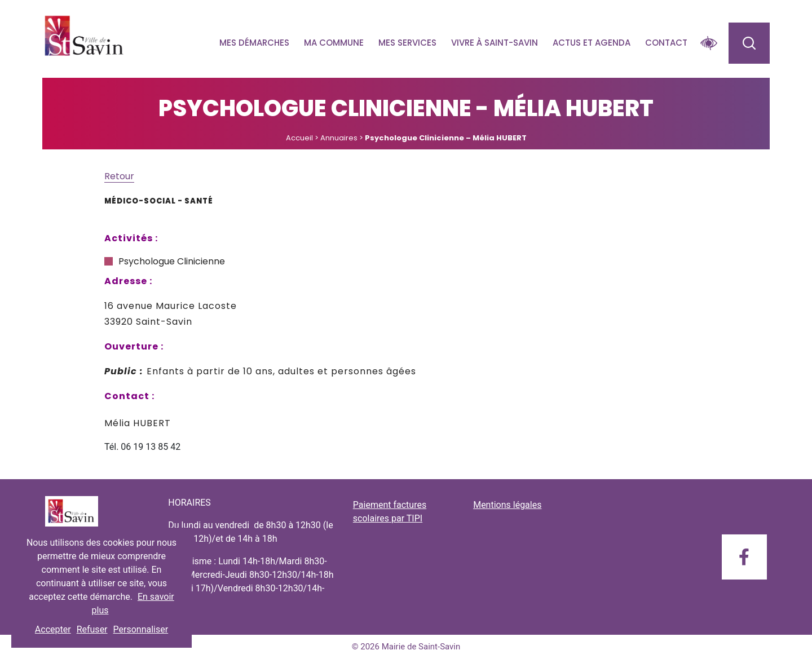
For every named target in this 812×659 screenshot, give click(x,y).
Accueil (299, 138)
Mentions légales (507, 505)
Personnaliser (141, 629)
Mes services (407, 43)
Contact (666, 43)
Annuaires (339, 138)
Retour (119, 176)
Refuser (92, 629)
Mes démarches (254, 43)
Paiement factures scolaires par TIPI (390, 512)
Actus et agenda (592, 43)
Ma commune (334, 43)
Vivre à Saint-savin (495, 43)
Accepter (53, 629)
